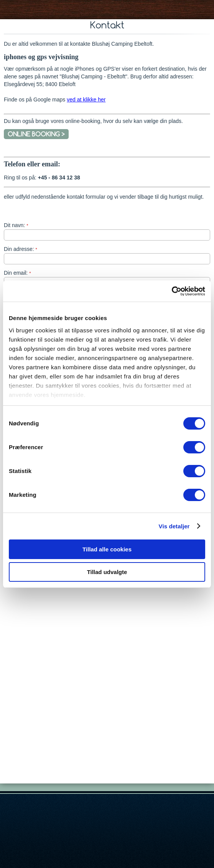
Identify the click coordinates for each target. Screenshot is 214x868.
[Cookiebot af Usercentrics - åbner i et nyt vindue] (172, 291)
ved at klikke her (86, 100)
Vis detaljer (174, 526)
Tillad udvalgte (107, 572)
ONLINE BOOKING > (36, 134)
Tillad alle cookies (107, 549)
